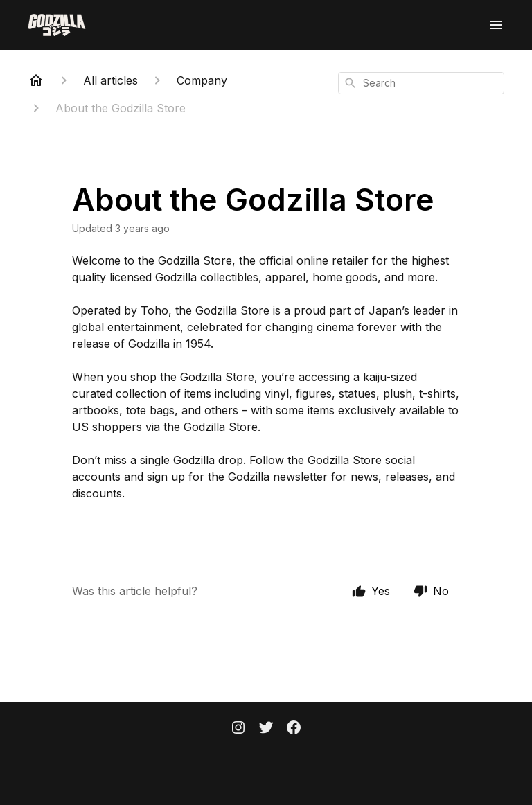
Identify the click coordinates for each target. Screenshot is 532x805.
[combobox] (421, 83)
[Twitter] (266, 729)
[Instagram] (238, 729)
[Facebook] (294, 729)
